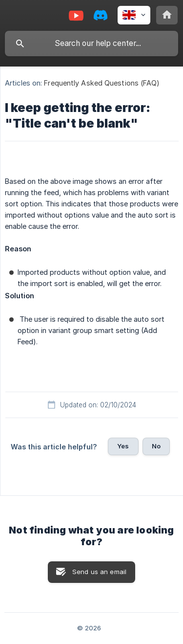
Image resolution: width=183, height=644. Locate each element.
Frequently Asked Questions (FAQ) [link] (102, 83)
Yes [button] (123, 446)
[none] (134, 15)
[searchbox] (91, 44)
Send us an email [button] (99, 572)
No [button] (156, 446)
